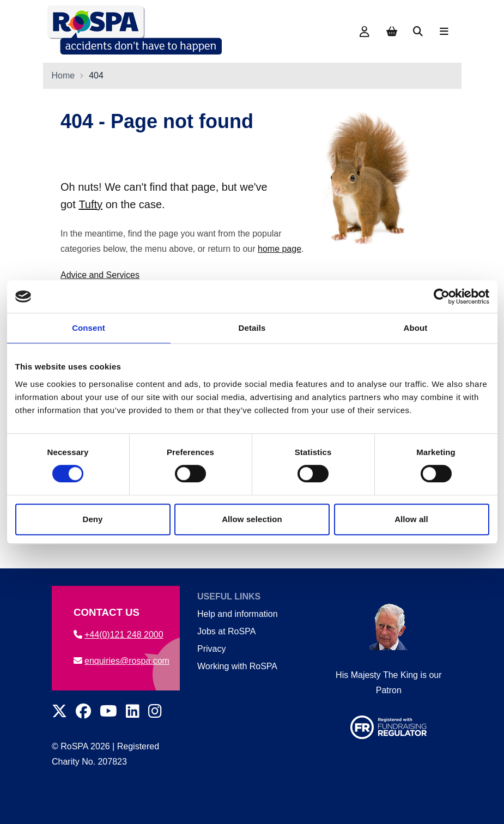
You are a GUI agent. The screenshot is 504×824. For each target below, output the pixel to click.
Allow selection (252, 519)
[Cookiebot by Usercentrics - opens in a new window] (442, 296)
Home (63, 75)
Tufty (90, 204)
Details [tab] (252, 328)
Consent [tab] (89, 328)
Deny (92, 519)
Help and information (237, 614)
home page (280, 249)
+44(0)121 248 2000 (119, 635)
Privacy (211, 649)
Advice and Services (100, 275)
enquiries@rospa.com (122, 661)
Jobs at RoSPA (226, 631)
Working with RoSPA (237, 666)
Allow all (411, 519)
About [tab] (416, 328)
